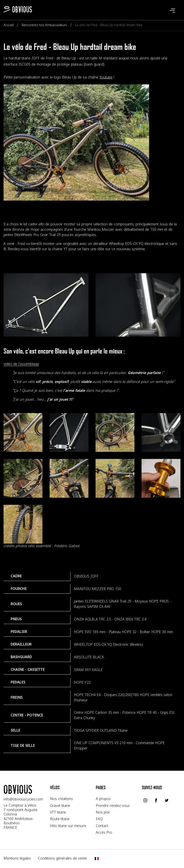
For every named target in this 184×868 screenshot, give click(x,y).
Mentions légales (17, 859)
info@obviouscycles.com (23, 800)
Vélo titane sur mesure (68, 826)
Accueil (9, 25)
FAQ (99, 819)
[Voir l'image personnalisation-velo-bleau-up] (138, 305)
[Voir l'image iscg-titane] (69, 432)
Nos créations (61, 799)
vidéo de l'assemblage (21, 364)
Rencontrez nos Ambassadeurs (44, 25)
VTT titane (58, 813)
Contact (102, 826)
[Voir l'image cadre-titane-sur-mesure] (46, 305)
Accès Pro (104, 833)
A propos (103, 799)
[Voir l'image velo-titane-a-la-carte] (23, 432)
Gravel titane (60, 806)
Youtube (106, 78)
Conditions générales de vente (62, 859)
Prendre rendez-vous (113, 806)
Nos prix (103, 813)
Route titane (60, 819)
